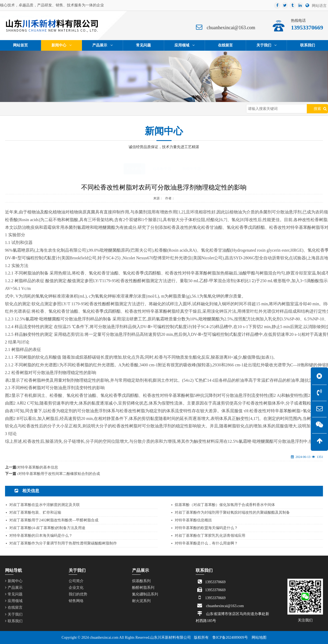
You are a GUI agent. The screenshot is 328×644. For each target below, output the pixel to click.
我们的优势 (78, 594)
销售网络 (76, 601)
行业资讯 (73, 109)
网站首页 (30, 109)
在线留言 (14, 607)
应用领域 (14, 601)
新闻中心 (52, 109)
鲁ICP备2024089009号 (230, 637)
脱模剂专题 (192, 169)
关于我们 (14, 614)
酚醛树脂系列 (143, 588)
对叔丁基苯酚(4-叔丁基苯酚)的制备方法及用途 (47, 528)
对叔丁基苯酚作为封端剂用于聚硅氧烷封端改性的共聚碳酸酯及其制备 (232, 512)
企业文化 (76, 588)
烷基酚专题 (162, 169)
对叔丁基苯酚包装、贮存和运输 (35, 512)
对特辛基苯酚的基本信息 (38, 467)
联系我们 (14, 621)
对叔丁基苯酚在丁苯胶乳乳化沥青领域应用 (210, 536)
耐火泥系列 (141, 601)
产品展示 (14, 588)
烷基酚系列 (141, 581)
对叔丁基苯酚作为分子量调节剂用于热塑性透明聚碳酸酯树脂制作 (63, 543)
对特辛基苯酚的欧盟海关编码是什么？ (206, 528)
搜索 (317, 109)
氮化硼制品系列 (145, 594)
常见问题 (14, 594)
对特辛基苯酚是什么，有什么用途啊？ (206, 543)
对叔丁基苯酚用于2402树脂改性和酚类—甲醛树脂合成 (54, 520)
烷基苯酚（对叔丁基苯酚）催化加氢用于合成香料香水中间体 (225, 505)
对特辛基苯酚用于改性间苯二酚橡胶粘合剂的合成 (59, 474)
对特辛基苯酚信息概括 (193, 520)
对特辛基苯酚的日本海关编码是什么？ (41, 536)
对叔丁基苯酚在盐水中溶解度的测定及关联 (45, 505)
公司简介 (76, 581)
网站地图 (259, 637)
